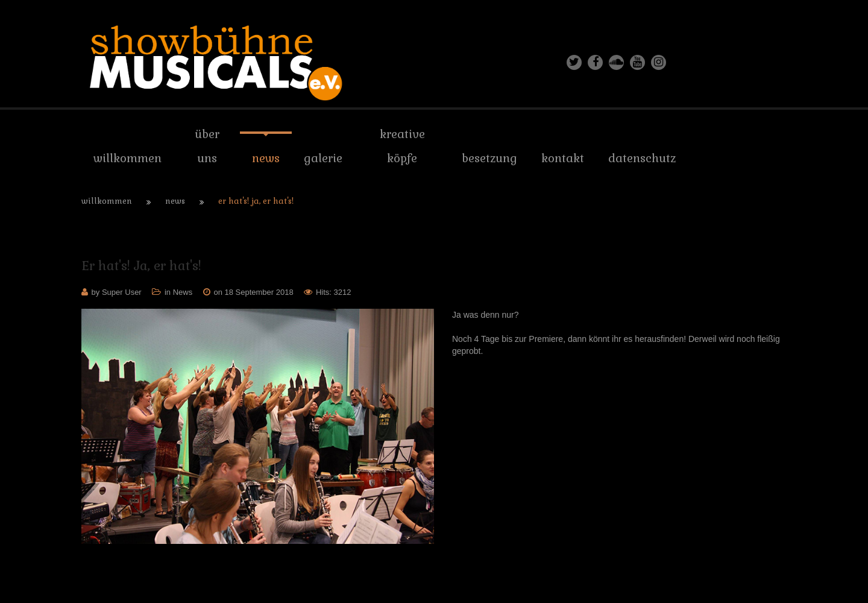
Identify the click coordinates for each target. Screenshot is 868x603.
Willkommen (107, 201)
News (175, 201)
